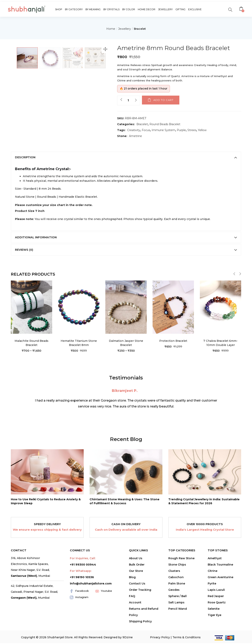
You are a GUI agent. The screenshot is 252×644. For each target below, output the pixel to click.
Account (135, 627)
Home (111, 29)
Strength (135, 69)
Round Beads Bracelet (165, 124)
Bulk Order (137, 589)
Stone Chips (177, 589)
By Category (74, 9)
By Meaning (93, 9)
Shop (59, 9)
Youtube (104, 615)
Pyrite (212, 608)
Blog (132, 602)
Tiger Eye (214, 639)
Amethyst (215, 583)
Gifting (180, 9)
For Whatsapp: (81, 595)
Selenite (214, 633)
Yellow (202, 130)
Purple (181, 130)
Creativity (134, 130)
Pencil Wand (178, 633)
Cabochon (176, 602)
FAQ (132, 621)
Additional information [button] (126, 262)
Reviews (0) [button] (126, 274)
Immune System (163, 130)
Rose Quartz (217, 627)
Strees (192, 130)
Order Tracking (140, 614)
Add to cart (163, 100)
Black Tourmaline (220, 589)
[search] (230, 9)
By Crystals (111, 9)
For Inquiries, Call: (83, 583)
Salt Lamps (176, 627)
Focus (146, 130)
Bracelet (140, 29)
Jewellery (165, 9)
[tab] (126, 182)
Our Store (136, 595)
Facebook (79, 615)
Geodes (174, 614)
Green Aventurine (220, 602)
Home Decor (147, 9)
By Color (129, 9)
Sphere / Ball (177, 621)
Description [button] (126, 182)
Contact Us (137, 608)
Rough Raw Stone (181, 583)
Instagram (79, 622)
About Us (136, 583)
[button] (242, 9)
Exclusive (195, 9)
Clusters (174, 595)
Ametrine (188, 76)
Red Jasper (216, 621)
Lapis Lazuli (216, 614)
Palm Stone (177, 608)
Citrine (213, 595)
